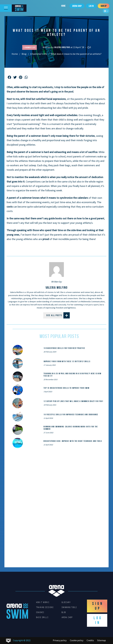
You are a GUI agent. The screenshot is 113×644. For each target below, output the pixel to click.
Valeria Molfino (62, 47)
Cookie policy (77, 640)
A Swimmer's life (39, 54)
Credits (90, 640)
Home (63, 6)
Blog (24, 54)
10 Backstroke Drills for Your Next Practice (64, 348)
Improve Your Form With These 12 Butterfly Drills (67, 361)
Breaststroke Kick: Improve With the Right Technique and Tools (73, 441)
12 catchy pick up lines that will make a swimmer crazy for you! (73, 401)
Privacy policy (60, 640)
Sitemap (102, 640)
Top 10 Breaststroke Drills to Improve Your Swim (66, 388)
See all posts (58, 315)
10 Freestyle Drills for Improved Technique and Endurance (71, 414)
